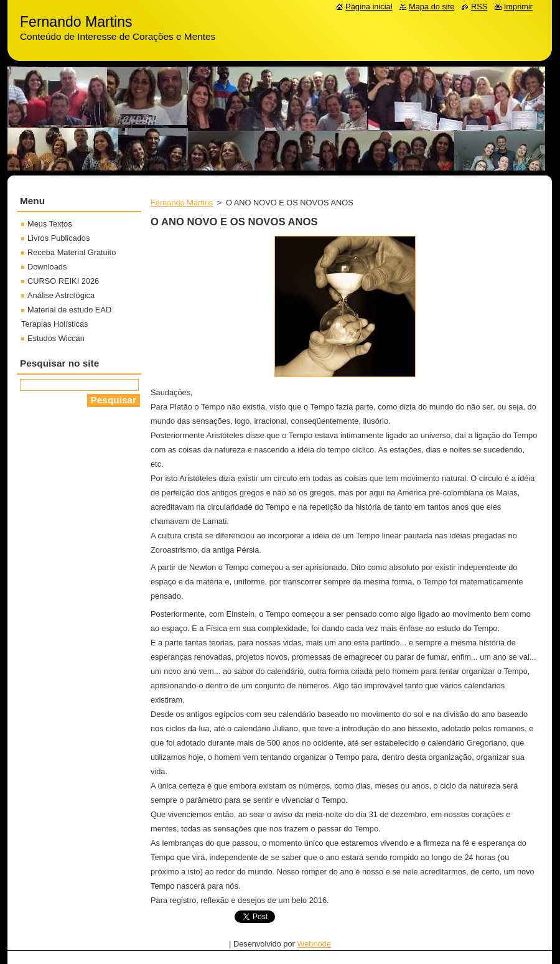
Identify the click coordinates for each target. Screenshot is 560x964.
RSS (479, 7)
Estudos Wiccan (56, 338)
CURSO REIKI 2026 (63, 281)
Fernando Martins (182, 203)
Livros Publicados (58, 238)
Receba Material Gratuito (72, 252)
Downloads (47, 267)
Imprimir (518, 7)
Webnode (314, 944)
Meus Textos (50, 224)
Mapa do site (432, 7)
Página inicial (369, 7)
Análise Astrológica (61, 295)
